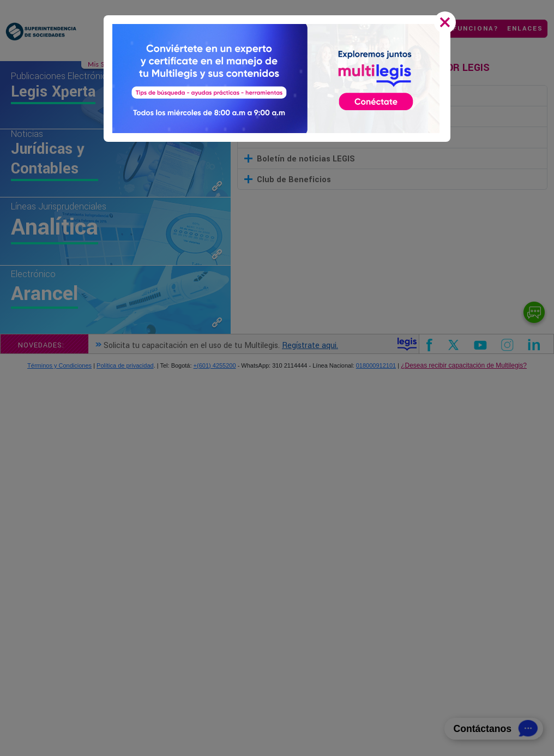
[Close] (447, 23)
